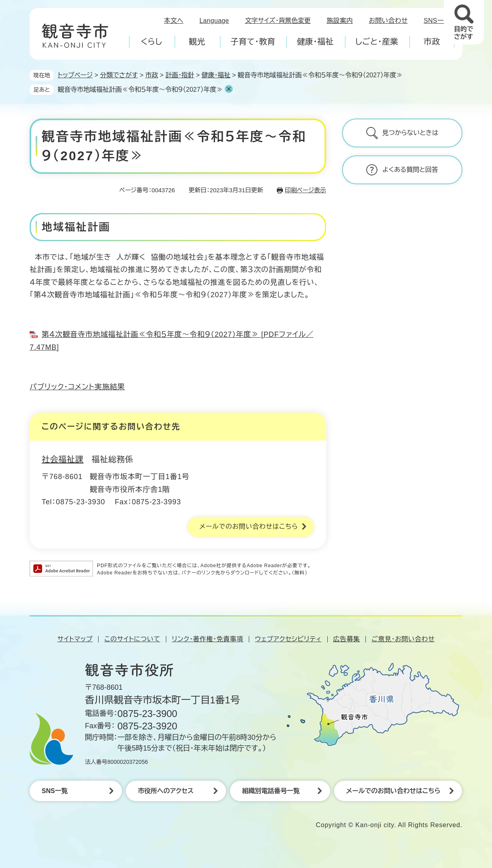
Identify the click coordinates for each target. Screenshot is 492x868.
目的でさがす (464, 33)
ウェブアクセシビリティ (288, 639)
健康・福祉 (216, 75)
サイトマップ (75, 639)
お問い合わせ (388, 21)
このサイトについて (132, 639)
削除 (229, 89)
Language (214, 21)
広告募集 (347, 639)
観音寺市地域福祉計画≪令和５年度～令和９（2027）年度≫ (140, 90)
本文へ (174, 21)
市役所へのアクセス (166, 791)
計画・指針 (180, 75)
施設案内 (340, 21)
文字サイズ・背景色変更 (278, 21)
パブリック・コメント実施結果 (77, 387)
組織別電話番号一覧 (271, 791)
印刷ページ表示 (305, 190)
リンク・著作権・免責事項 (208, 639)
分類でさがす (119, 75)
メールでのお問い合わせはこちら (249, 527)
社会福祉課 (63, 459)
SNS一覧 (437, 21)
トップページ (75, 75)
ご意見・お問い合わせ (403, 639)
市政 (151, 75)
